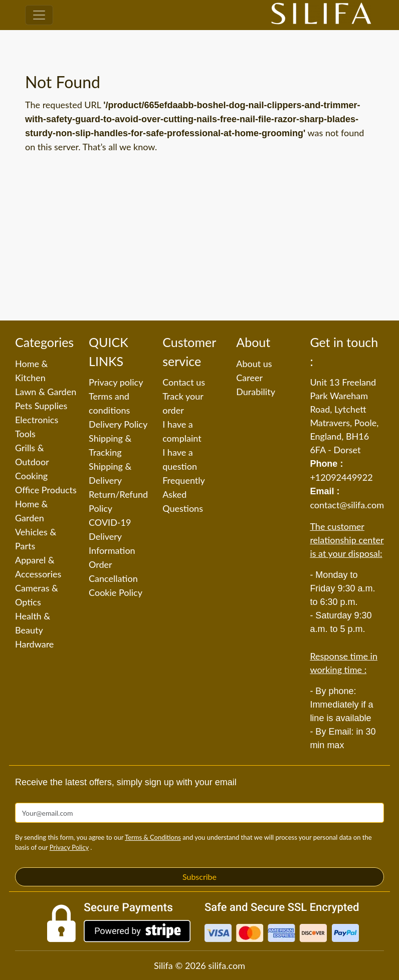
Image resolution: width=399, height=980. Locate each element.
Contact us (184, 382)
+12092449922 (341, 477)
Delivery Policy (118, 424)
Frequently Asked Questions (183, 494)
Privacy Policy (69, 847)
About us (254, 364)
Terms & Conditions (153, 837)
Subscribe (199, 877)
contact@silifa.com (347, 505)
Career (249, 378)
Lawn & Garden (46, 392)
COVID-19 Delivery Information (112, 536)
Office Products (46, 490)
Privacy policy (116, 382)
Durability (256, 392)
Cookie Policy (116, 592)
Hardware (34, 644)
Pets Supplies (41, 406)
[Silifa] (321, 15)
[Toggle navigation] (39, 15)
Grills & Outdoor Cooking (32, 462)
